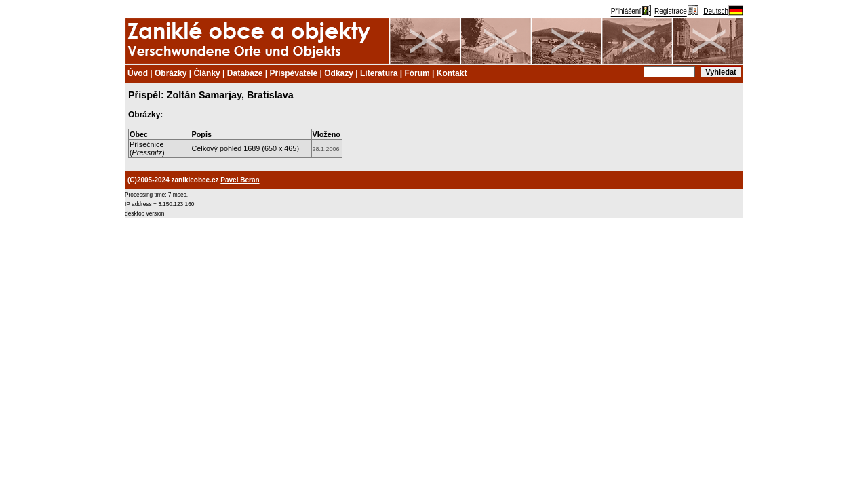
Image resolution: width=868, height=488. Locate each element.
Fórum (417, 73)
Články (206, 73)
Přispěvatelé (294, 73)
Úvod (138, 73)
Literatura (379, 73)
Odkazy (339, 73)
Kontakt (452, 73)
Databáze (245, 73)
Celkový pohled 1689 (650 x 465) (245, 148)
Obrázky (171, 73)
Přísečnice (146, 144)
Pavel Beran (240, 180)
